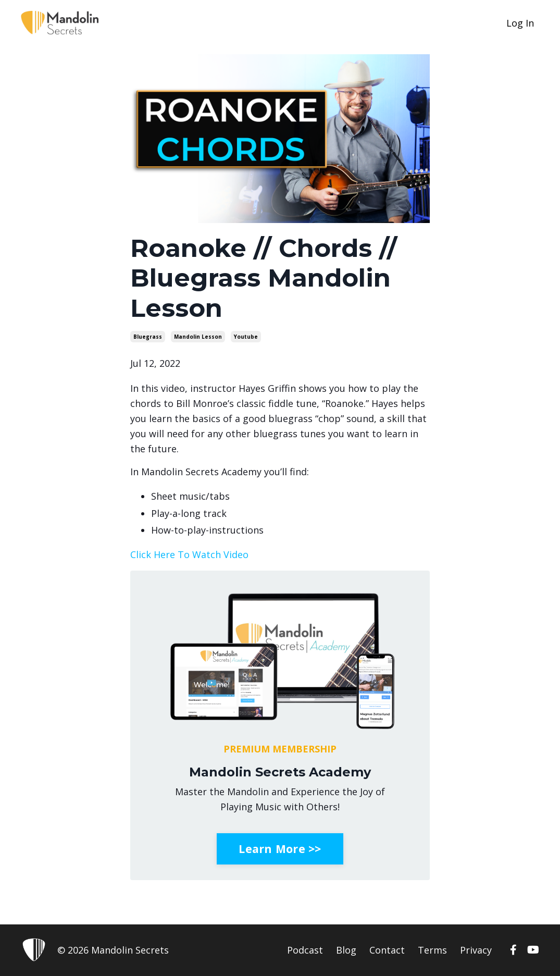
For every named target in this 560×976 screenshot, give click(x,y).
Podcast (305, 950)
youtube (246, 337)
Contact (387, 950)
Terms (432, 950)
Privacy (476, 950)
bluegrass (148, 337)
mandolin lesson (198, 337)
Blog (346, 950)
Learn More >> (280, 849)
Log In (520, 23)
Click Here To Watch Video (189, 554)
